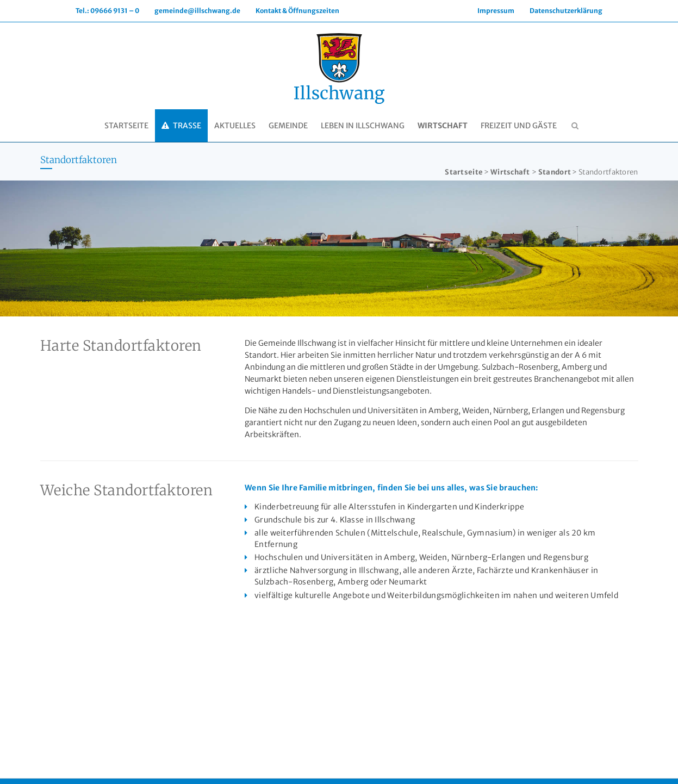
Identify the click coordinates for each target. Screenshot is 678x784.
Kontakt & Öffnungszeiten (297, 11)
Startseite (464, 172)
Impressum (496, 11)
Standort (555, 172)
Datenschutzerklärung (566, 11)
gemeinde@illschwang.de (197, 11)
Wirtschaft (510, 172)
